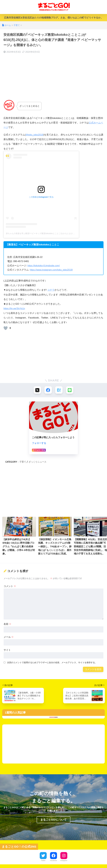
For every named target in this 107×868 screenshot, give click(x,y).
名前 (8, 624)
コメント (10, 586)
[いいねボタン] (6, 328)
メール (9, 637)
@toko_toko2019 (35, 135)
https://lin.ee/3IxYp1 (14, 308)
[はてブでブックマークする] (59, 390)
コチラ (51, 290)
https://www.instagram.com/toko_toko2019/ (52, 270)
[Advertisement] (53, 77)
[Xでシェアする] (37, 390)
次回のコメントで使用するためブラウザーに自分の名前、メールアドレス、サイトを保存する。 (52, 663)
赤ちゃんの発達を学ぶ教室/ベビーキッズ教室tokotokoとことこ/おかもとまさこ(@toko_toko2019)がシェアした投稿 (56, 233)
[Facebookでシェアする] (48, 390)
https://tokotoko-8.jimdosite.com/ (44, 265)
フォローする (39, 443)
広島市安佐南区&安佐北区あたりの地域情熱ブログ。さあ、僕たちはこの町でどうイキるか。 (53, 18)
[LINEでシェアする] (70, 390)
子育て (23, 462)
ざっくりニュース (37, 462)
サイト (7, 650)
